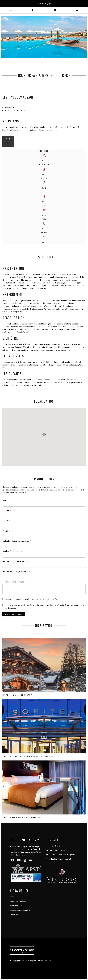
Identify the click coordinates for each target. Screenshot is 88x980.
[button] (83, 37)
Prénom (6, 510)
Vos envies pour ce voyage (14, 582)
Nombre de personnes (12, 551)
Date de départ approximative (16, 561)
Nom (4, 500)
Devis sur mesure (20, 493)
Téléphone (7, 531)
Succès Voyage (44, 4)
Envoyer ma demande (14, 614)
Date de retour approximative (15, 572)
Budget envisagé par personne (16, 541)
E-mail (5, 521)
